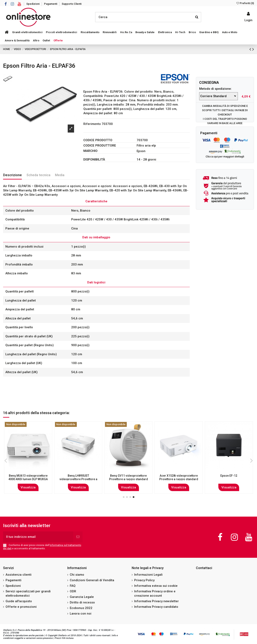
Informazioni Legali (148, 575)
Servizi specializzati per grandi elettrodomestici (28, 593)
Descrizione (12, 175)
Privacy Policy (144, 580)
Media (60, 175)
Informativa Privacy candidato (156, 607)
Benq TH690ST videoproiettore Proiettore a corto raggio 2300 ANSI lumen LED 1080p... (179, 479)
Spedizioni (33, 4)
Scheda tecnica (38, 175)
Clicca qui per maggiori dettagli (225, 157)
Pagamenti (51, 4)
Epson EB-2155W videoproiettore (28, 477)
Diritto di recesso (82, 602)
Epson (141, 151)
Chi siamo (77, 575)
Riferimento (92, 124)
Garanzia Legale (82, 597)
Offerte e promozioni (21, 607)
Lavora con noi (81, 614)
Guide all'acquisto (19, 601)
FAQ (73, 586)
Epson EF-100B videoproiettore (128, 476)
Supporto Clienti (72, 4)
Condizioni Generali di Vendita (92, 580)
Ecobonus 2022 (81, 608)
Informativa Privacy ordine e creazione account (155, 593)
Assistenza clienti (19, 575)
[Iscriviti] (78, 537)
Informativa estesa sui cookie (156, 586)
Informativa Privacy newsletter (156, 601)
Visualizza (28, 487)
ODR (73, 591)
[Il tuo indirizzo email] (38, 537)
